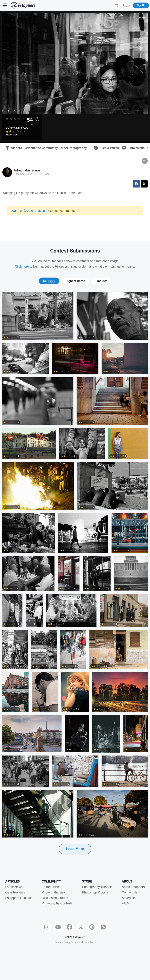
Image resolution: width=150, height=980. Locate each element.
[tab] (49, 281)
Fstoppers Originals (19, 898)
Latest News (14, 887)
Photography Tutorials (97, 887)
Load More (75, 849)
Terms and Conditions (83, 942)
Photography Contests (57, 903)
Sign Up (141, 5)
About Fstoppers (133, 887)
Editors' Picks (51, 887)
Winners (12, 148)
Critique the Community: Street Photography (56, 148)
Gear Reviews (15, 892)
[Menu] (5, 5)
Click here (22, 266)
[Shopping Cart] (117, 5)
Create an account (36, 211)
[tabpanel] (75, 579)
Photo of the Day (53, 892)
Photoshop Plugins (95, 892)
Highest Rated (75, 281)
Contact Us (130, 892)
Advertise (128, 898)
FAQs (126, 903)
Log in (15, 211)
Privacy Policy (62, 942)
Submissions (132, 148)
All (49, 281)
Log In (126, 5)
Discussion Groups (55, 898)
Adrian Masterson (27, 170)
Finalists (101, 281)
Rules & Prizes (105, 148)
